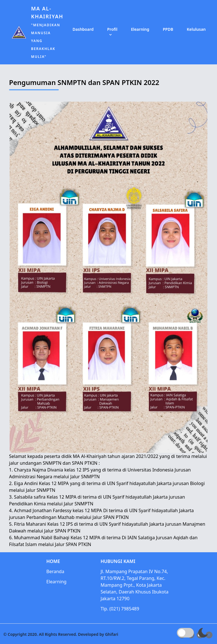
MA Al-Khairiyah (47, 32)
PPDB (168, 29)
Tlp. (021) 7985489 (121, 609)
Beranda (56, 572)
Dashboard (83, 29)
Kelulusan (196, 29)
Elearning (140, 29)
